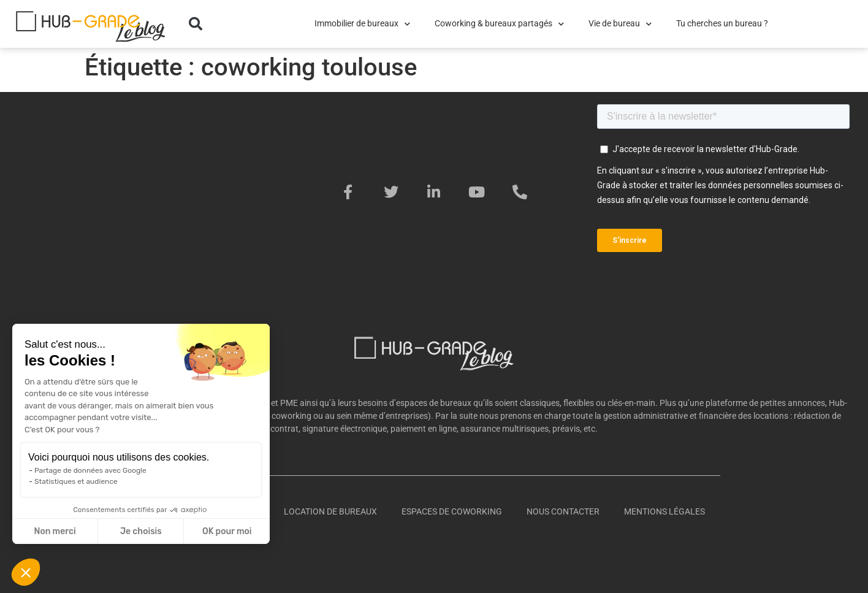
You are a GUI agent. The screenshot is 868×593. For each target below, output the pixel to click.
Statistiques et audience (76, 481)
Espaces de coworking (452, 511)
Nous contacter (563, 511)
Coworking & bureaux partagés (499, 24)
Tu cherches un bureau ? (722, 24)
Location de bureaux (330, 511)
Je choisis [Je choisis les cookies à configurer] (141, 531)
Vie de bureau (620, 24)
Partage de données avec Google (90, 470)
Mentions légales (664, 511)
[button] (196, 24)
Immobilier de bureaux (362, 24)
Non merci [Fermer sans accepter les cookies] (55, 531)
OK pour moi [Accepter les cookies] (227, 531)
